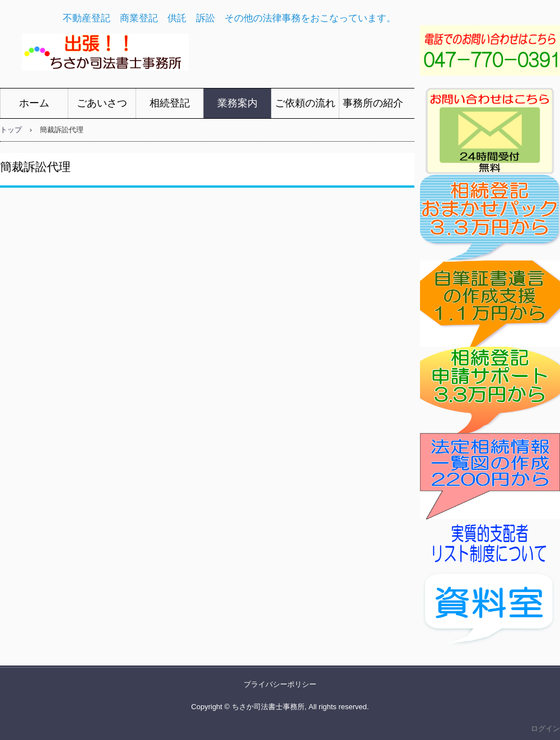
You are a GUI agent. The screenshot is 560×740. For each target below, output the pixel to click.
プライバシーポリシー (280, 684)
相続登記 (170, 103)
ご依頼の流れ (305, 103)
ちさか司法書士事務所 (186, 55)
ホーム (34, 103)
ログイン (545, 729)
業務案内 (237, 103)
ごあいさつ (102, 103)
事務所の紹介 (373, 103)
